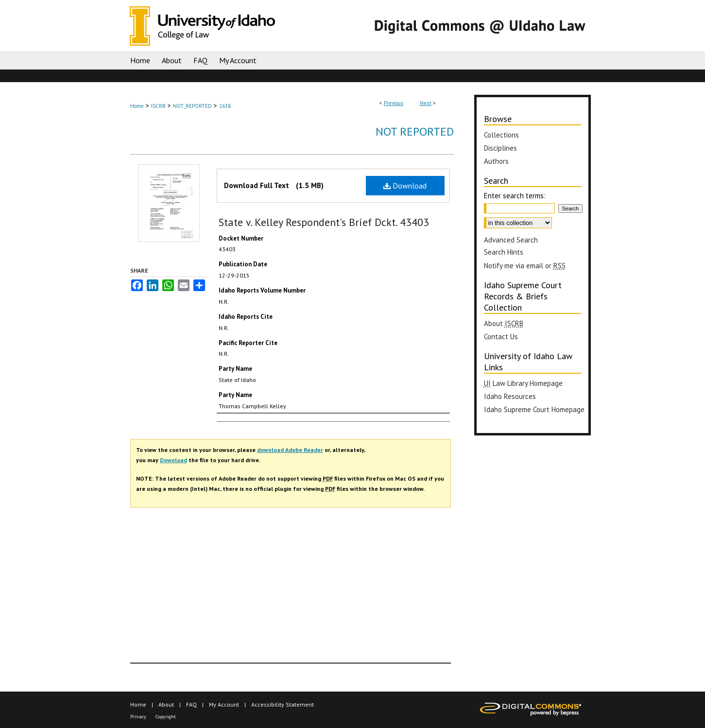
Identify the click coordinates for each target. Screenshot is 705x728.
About (504, 323)
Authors (496, 161)
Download (405, 186)
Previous (394, 103)
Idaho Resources (510, 396)
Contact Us (501, 337)
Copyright (166, 717)
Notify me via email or (525, 266)
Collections (501, 135)
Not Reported (415, 131)
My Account (224, 704)
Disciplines (500, 148)
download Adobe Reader (290, 450)
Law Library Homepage (523, 383)
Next (426, 103)
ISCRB (158, 106)
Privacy (138, 717)
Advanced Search (511, 240)
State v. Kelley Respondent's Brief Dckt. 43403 (324, 222)
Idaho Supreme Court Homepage (534, 409)
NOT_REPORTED (192, 106)
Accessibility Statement (283, 704)
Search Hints (504, 252)
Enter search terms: (515, 196)
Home (137, 106)
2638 (225, 106)
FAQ (191, 704)
